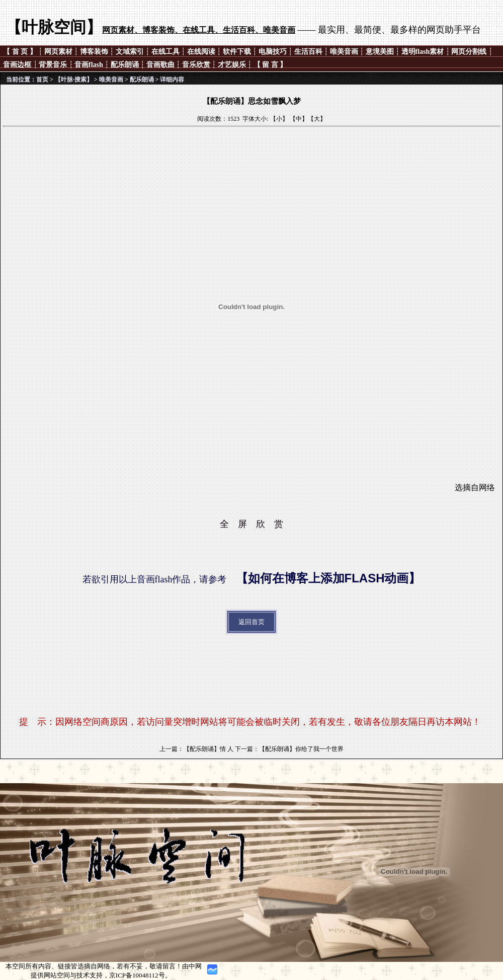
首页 (42, 80)
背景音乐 (53, 65)
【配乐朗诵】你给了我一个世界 (301, 749)
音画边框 (17, 65)
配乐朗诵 (125, 65)
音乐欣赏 (196, 65)
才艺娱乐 (232, 65)
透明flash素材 (423, 52)
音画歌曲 (160, 65)
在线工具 (165, 52)
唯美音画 (344, 52)
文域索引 (130, 52)
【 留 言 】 (270, 65)
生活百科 (308, 52)
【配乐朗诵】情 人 (208, 749)
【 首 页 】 (21, 52)
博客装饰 (94, 52)
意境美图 (380, 52)
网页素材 (58, 52)
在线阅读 (201, 52)
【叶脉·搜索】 (74, 80)
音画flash (89, 65)
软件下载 (237, 52)
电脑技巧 (273, 52)
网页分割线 (469, 52)
